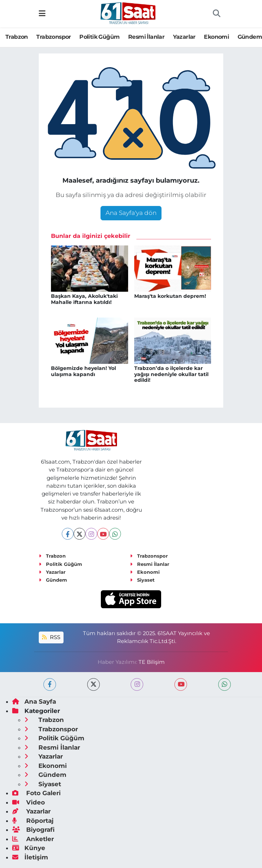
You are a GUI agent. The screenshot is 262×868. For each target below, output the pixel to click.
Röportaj (33, 821)
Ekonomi (216, 37)
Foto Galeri (36, 793)
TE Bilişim (152, 662)
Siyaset (142, 580)
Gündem (53, 580)
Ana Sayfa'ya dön (131, 213)
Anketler (33, 839)
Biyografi (33, 830)
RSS (51, 637)
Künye (29, 848)
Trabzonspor (53, 37)
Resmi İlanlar (146, 37)
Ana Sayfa (34, 702)
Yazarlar (184, 37)
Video (29, 802)
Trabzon (17, 37)
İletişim (30, 857)
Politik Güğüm (99, 37)
